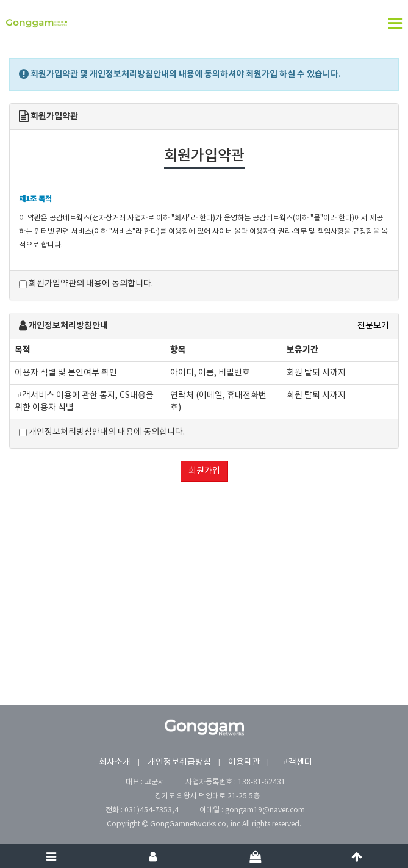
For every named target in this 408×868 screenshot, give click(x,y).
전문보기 (373, 326)
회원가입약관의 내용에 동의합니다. (86, 284)
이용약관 (244, 762)
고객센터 (296, 762)
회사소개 (115, 762)
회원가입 (204, 471)
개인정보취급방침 (179, 762)
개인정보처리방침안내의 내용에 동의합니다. (102, 432)
